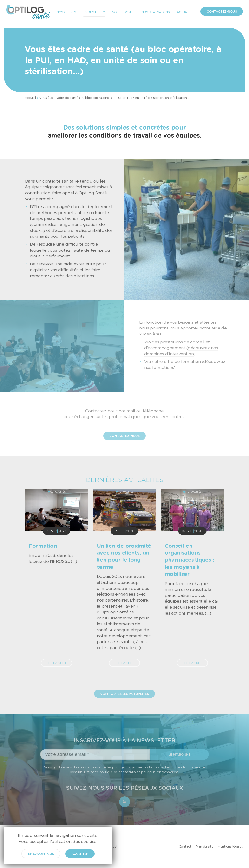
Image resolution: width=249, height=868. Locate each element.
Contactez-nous (222, 11)
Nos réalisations (156, 12)
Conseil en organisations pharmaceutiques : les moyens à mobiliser (190, 560)
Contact (185, 846)
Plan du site (204, 846)
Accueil (30, 98)
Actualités (186, 12)
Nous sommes (123, 12)
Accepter (80, 854)
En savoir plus (41, 854)
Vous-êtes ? (95, 12)
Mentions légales (230, 846)
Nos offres (66, 12)
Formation (43, 546)
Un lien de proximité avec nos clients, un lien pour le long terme (124, 556)
